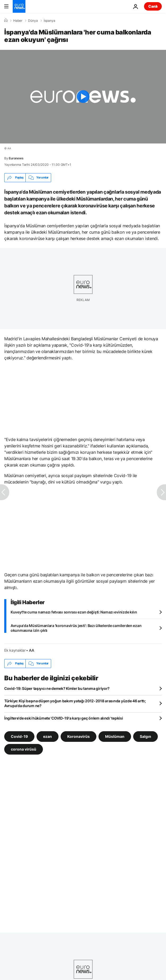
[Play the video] (83, 97)
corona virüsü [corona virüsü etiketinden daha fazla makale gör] (24, 749)
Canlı (153, 6)
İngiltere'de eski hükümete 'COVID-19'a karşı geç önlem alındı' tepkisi (64, 718)
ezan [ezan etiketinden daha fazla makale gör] (48, 736)
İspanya (50, 21)
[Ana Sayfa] (6, 20)
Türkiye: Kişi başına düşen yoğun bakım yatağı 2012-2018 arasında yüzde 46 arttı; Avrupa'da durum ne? (75, 703)
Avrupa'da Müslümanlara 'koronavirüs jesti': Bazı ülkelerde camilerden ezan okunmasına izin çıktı (76, 628)
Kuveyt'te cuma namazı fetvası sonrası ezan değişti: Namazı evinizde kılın (74, 612)
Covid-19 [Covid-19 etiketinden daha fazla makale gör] (19, 736)
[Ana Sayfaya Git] (19, 6)
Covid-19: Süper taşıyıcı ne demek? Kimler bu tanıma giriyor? (57, 688)
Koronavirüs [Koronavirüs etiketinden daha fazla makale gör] (78, 736)
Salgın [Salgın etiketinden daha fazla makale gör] (145, 736)
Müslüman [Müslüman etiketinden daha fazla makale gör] (115, 736)
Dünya (33, 21)
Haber (18, 21)
